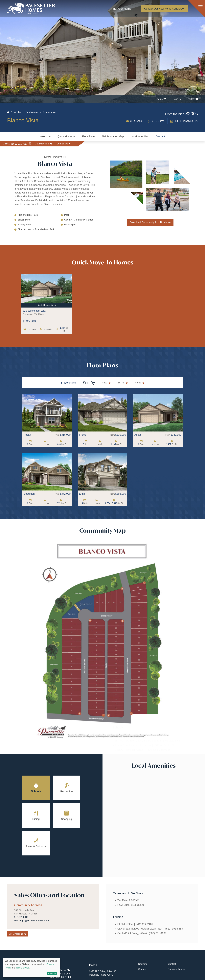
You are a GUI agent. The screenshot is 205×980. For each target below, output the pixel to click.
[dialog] (31, 967)
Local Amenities (140, 136)
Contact (160, 136)
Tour (177, 99)
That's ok (52, 973)
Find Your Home (121, 9)
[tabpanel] (154, 824)
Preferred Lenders (177, 969)
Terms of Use (23, 968)
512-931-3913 (21, 917)
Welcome (45, 136)
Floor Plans (89, 136)
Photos (161, 99)
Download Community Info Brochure (150, 222)
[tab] (36, 788)
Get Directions (48, 145)
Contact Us (71, 145)
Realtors (143, 964)
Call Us (18, 145)
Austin (17, 112)
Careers (142, 969)
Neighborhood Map (113, 136)
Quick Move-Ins (66, 136)
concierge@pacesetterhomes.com (31, 921)
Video (193, 99)
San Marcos (32, 112)
